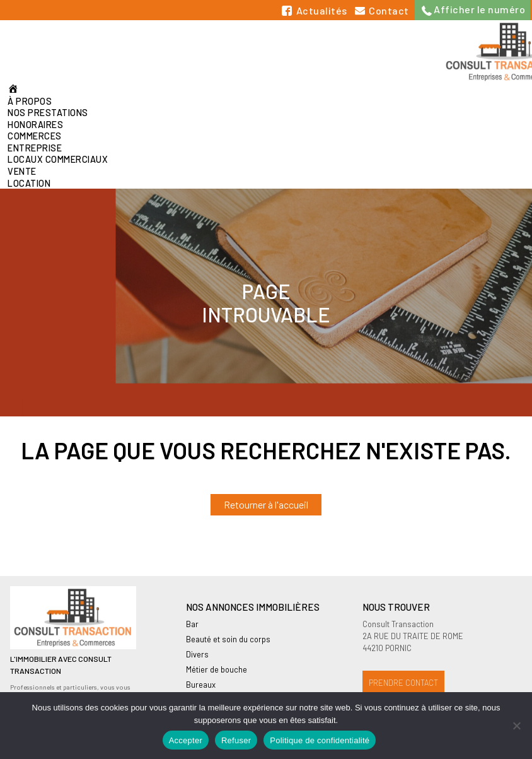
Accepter (186, 740)
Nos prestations (48, 113)
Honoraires (35, 125)
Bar (192, 624)
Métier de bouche (217, 669)
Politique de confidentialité (320, 740)
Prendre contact (403, 683)
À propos (30, 101)
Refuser (236, 740)
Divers (197, 654)
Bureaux (201, 685)
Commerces (35, 136)
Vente (22, 171)
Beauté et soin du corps (228, 639)
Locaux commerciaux (58, 159)
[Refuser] (516, 726)
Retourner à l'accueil (266, 504)
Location (29, 183)
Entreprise (35, 148)
